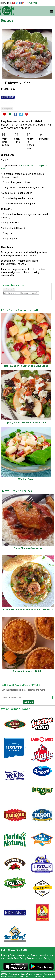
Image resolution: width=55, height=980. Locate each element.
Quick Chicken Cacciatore (28, 548)
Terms (20, 977)
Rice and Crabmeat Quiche (28, 671)
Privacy (28, 977)
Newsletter (32, 3)
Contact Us (39, 977)
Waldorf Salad (26, 479)
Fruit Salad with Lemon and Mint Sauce (26, 366)
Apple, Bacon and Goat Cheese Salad (26, 423)
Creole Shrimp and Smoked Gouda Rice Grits (28, 610)
